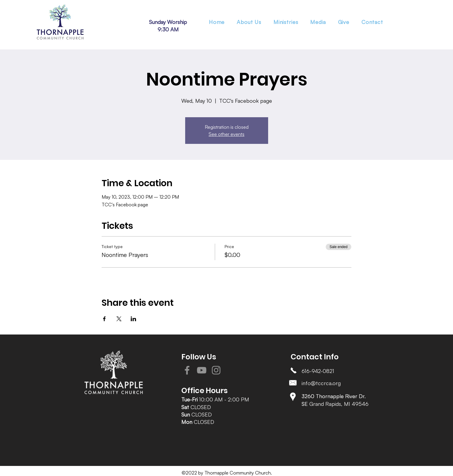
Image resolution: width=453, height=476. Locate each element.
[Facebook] (187, 370)
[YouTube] (202, 370)
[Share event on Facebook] (104, 319)
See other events (227, 134)
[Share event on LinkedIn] (133, 319)
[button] (286, 22)
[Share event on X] (119, 319)
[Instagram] (216, 370)
